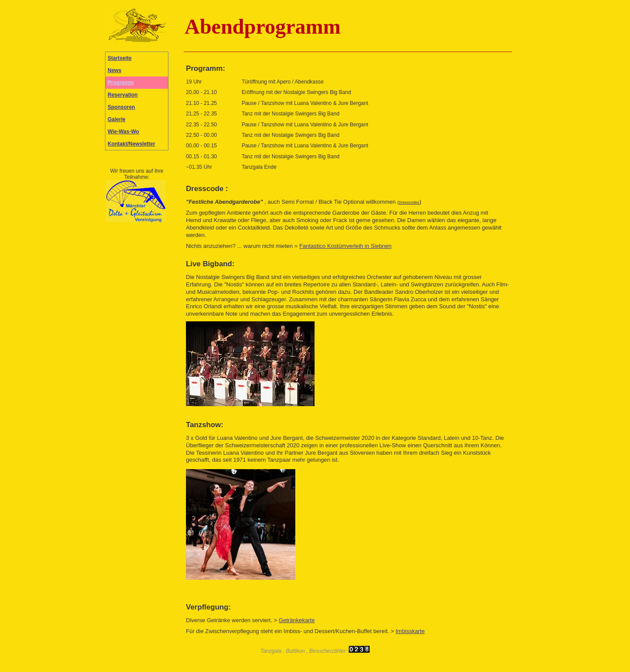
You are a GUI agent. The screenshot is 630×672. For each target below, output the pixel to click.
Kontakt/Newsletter (131, 144)
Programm (121, 83)
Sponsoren (121, 107)
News (114, 70)
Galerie (117, 119)
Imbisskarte (410, 631)
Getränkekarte (297, 620)
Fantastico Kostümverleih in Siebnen (345, 246)
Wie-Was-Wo (123, 132)
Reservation (123, 95)
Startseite (120, 58)
